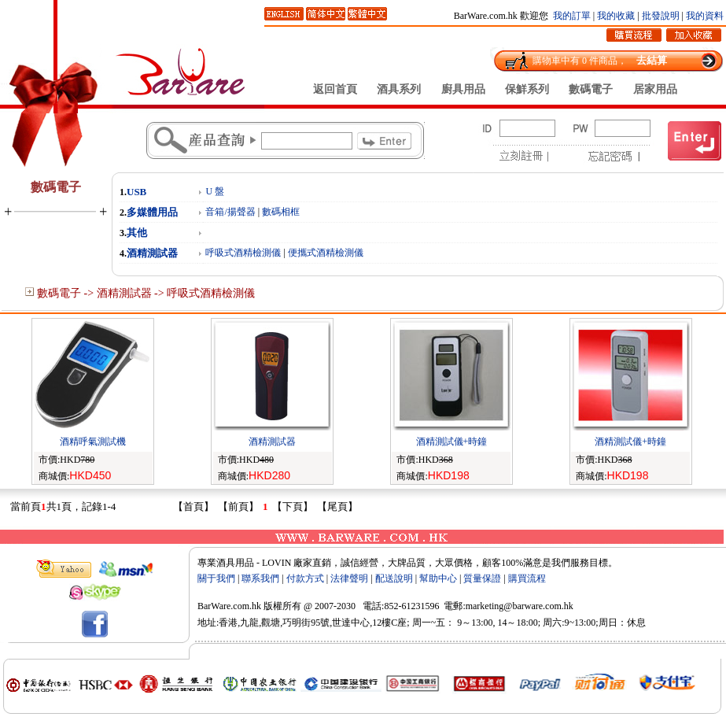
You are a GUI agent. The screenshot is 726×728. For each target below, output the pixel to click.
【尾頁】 (337, 506)
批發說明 (661, 16)
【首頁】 (193, 506)
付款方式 (305, 578)
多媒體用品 (152, 212)
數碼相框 (281, 212)
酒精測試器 (152, 253)
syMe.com (477, 593)
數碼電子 (591, 89)
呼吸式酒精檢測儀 (243, 253)
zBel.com (521, 593)
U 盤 (215, 191)
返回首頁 (335, 89)
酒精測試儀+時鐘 (452, 442)
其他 (137, 233)
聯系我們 (260, 578)
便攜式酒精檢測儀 (326, 253)
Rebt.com (432, 593)
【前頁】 (238, 506)
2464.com (565, 593)
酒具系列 (399, 89)
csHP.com (346, 593)
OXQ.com (257, 593)
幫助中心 (438, 578)
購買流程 (527, 578)
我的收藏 (616, 16)
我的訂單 (572, 16)
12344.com (657, 593)
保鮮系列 (527, 89)
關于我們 (216, 578)
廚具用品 (463, 89)
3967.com (302, 593)
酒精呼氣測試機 (93, 442)
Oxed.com (610, 593)
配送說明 (394, 578)
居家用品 (655, 89)
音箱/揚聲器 (230, 212)
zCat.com (389, 593)
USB (136, 192)
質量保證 (482, 578)
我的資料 (705, 16)
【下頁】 (293, 506)
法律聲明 (349, 578)
